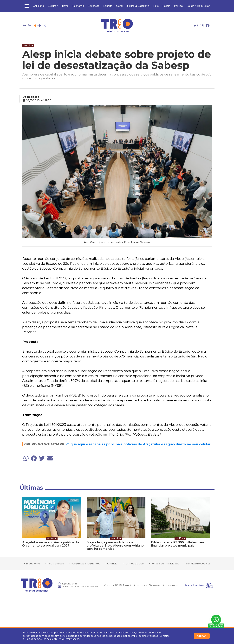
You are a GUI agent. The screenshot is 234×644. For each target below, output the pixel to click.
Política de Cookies (35, 639)
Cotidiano (38, 6)
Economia (78, 6)
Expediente (33, 564)
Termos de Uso (134, 564)
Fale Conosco (55, 564)
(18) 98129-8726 (68, 584)
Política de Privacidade (165, 564)
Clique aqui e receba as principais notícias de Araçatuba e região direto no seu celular (138, 444)
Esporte (108, 6)
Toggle (40, 26)
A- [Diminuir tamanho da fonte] (24, 25)
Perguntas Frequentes (85, 564)
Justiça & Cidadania (138, 6)
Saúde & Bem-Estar (198, 6)
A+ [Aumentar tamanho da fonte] (29, 25)
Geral (119, 6)
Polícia (166, 6)
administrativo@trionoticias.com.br (78, 587)
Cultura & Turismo (58, 6)
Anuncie (112, 564)
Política (178, 6)
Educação (94, 6)
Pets (156, 6)
